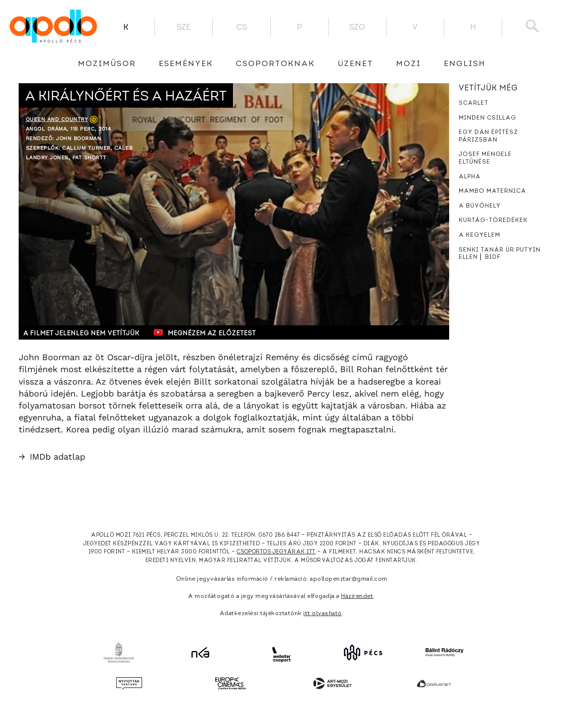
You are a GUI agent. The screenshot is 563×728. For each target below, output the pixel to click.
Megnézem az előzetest (205, 332)
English (465, 64)
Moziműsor (107, 64)
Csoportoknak (275, 64)
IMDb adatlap (52, 457)
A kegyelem (480, 235)
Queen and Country (57, 119)
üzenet (355, 64)
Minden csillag (487, 118)
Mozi (408, 64)
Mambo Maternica (492, 191)
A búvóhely (480, 206)
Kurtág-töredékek (493, 221)
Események (186, 64)
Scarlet (474, 103)
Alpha (470, 177)
